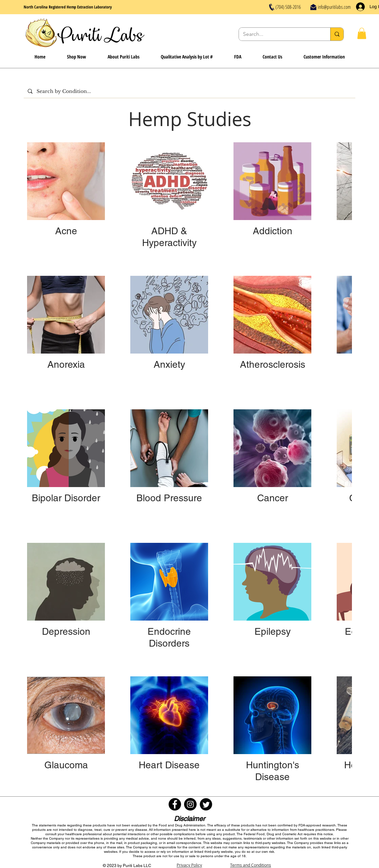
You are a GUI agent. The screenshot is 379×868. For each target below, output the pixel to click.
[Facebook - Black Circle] (175, 804)
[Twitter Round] (206, 804)
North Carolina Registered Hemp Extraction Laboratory (68, 7)
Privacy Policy (189, 865)
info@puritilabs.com (334, 7)
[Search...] (280, 34)
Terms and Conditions (251, 865)
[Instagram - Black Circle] (190, 804)
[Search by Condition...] (189, 91)
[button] (362, 33)
